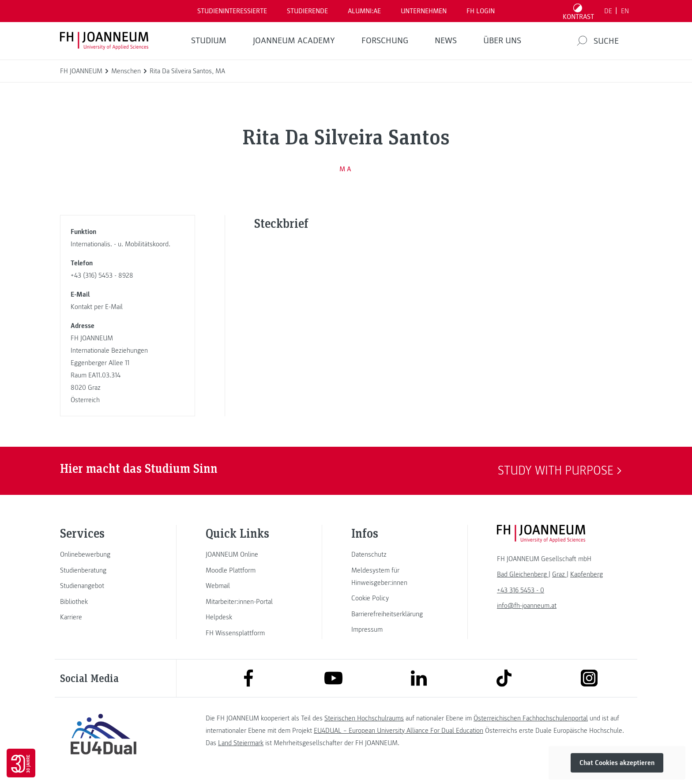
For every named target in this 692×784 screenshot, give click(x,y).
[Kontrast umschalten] (579, 11)
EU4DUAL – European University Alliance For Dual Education (399, 731)
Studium (209, 41)
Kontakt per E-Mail (97, 307)
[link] (103, 554)
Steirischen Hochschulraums (364, 718)
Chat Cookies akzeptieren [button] (617, 763)
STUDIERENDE (307, 11)
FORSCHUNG (385, 41)
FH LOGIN (481, 11)
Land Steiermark (241, 743)
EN (625, 11)
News (446, 41)
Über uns (502, 41)
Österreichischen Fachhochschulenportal (531, 718)
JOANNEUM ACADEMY (294, 41)
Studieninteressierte (232, 11)
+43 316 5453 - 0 (521, 590)
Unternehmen (424, 11)
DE (608, 11)
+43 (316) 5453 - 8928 (102, 275)
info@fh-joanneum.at (527, 606)
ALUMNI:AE (364, 11)
